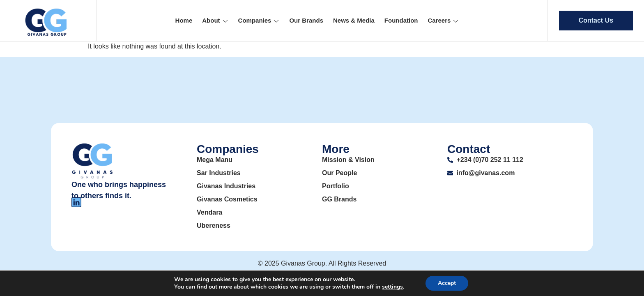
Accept (447, 283)
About (215, 20)
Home (184, 20)
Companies (259, 20)
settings (392, 287)
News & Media (354, 20)
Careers (444, 20)
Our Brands (306, 20)
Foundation (401, 20)
